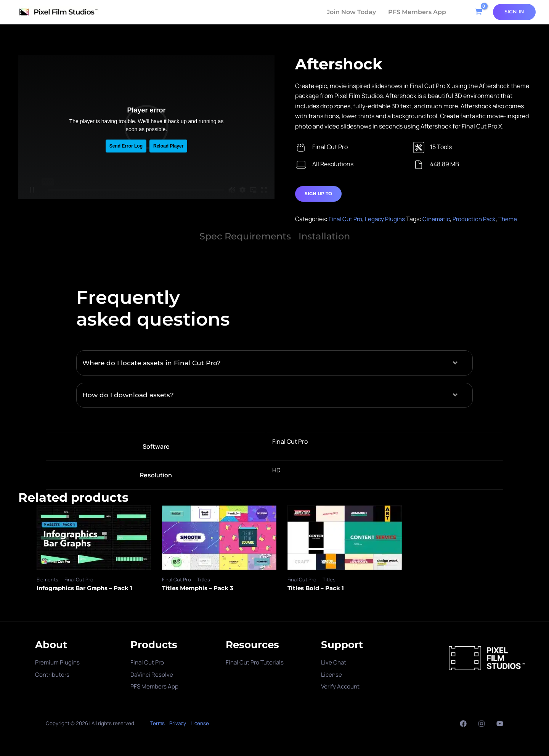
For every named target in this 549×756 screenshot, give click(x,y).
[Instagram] (482, 724)
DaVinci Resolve (153, 674)
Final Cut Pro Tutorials (256, 663)
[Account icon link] (514, 12)
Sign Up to (318, 194)
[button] (274, 363)
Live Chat (334, 663)
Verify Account (342, 686)
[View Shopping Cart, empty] (477, 12)
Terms (157, 723)
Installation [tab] (324, 236)
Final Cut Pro (346, 219)
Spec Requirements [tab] (245, 236)
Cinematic (441, 219)
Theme (517, 219)
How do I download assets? (130, 395)
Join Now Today (351, 12)
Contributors (53, 674)
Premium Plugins (59, 663)
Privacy (178, 723)
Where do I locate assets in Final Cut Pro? (154, 363)
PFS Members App (417, 12)
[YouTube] (500, 724)
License (332, 674)
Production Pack (481, 219)
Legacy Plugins (388, 219)
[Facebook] (463, 724)
